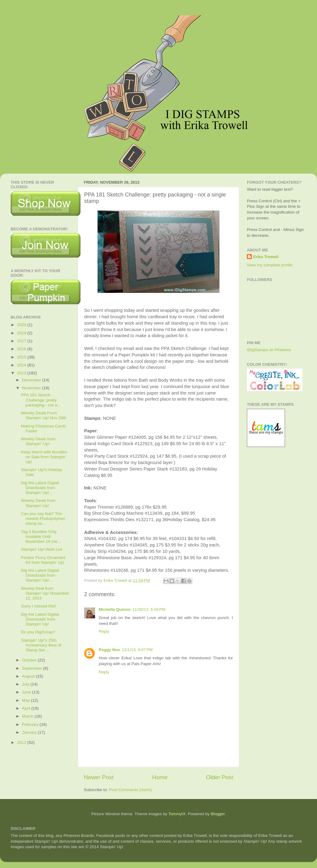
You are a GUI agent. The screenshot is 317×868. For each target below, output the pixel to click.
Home (160, 777)
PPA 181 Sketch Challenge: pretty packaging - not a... (41, 400)
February (31, 724)
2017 (22, 341)
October (30, 660)
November (32, 388)
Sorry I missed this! (39, 606)
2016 (22, 349)
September (33, 668)
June (27, 692)
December (32, 380)
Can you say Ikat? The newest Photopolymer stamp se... (43, 519)
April (27, 708)
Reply (104, 631)
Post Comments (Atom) (130, 790)
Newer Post (99, 777)
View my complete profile (270, 265)
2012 (22, 742)
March (28, 716)
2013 (22, 373)
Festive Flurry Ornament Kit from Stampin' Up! (43, 560)
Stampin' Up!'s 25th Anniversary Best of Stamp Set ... (41, 645)
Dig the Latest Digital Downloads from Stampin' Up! (40, 619)
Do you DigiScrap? (38, 632)
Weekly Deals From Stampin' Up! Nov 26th (44, 415)
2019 (22, 333)
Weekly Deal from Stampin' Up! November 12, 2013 (45, 593)
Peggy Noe (109, 650)
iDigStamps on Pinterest (269, 350)
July (26, 684)
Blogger (218, 814)
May (26, 700)
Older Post (220, 777)
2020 (22, 325)
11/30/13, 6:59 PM (149, 609)
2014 (22, 365)
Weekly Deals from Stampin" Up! (38, 441)
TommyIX (177, 814)
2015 (22, 357)
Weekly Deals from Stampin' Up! (38, 503)
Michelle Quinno (115, 609)
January (30, 732)
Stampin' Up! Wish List (42, 549)
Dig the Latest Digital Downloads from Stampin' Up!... (40, 488)
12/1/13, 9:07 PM (137, 650)
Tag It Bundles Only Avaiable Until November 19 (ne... (41, 537)
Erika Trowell (266, 257)
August (29, 676)
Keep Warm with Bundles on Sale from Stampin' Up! (44, 457)
